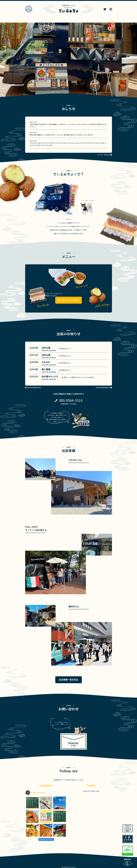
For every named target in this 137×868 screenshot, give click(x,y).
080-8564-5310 (71, 400)
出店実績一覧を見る (68, 680)
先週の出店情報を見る (34, 387)
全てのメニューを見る (69, 300)
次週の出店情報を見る (103, 387)
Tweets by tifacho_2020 (91, 791)
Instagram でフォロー (46, 839)
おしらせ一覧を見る (104, 155)
